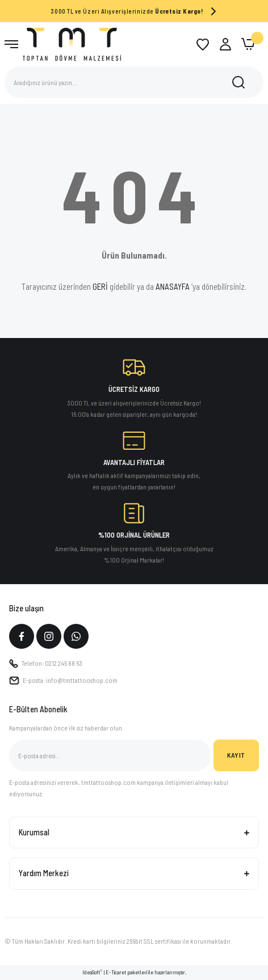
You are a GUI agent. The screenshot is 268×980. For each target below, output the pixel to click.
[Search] (134, 82)
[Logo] (72, 44)
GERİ (100, 286)
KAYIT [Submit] (236, 755)
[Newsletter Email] (110, 755)
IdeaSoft (92, 972)
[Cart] (248, 44)
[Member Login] (225, 44)
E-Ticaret (116, 972)
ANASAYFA (173, 286)
